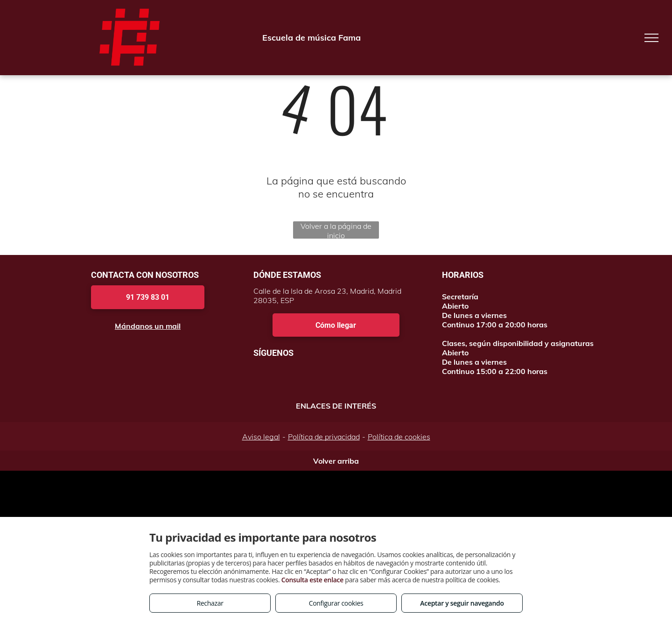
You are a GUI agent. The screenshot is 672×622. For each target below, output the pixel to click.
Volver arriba (336, 461)
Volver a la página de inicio (336, 230)
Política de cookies (399, 437)
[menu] (651, 38)
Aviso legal (261, 437)
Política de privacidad (324, 437)
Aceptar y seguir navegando (462, 603)
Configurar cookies (336, 603)
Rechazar (210, 603)
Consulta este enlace (312, 580)
